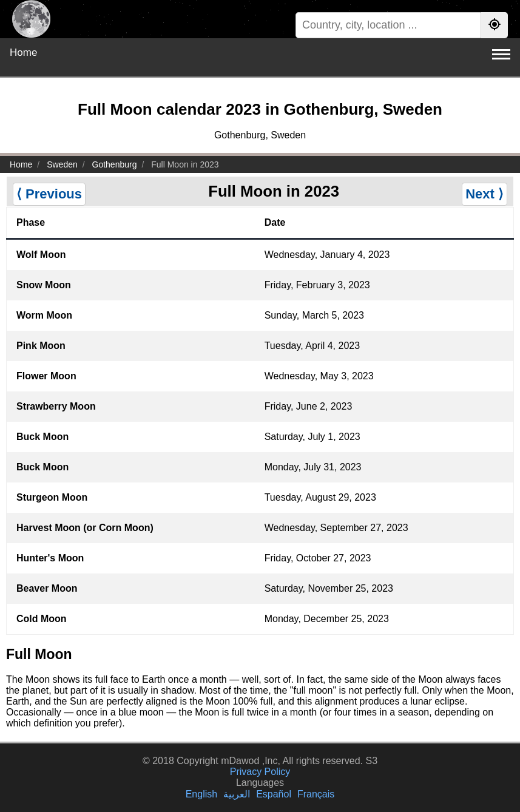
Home (23, 52)
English (201, 794)
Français (316, 794)
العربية (237, 794)
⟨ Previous (49, 194)
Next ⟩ (485, 194)
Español (274, 794)
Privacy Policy (260, 772)
